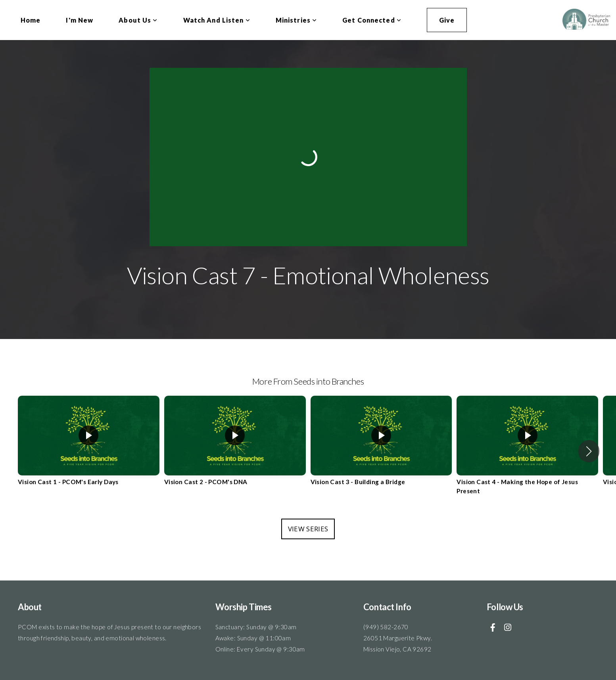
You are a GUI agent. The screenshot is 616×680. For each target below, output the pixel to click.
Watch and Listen (217, 20)
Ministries (296, 20)
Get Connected (372, 20)
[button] (589, 451)
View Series (308, 529)
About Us (138, 20)
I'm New (80, 20)
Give (447, 20)
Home (31, 20)
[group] (89, 447)
